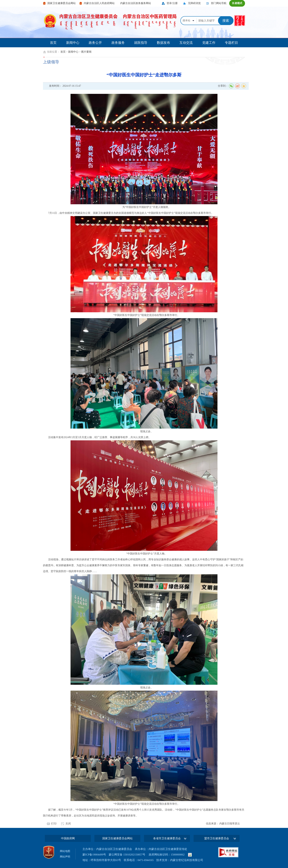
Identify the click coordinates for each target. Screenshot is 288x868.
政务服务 (118, 43)
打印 (54, 824)
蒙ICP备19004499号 (94, 855)
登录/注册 (172, 3)
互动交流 (186, 43)
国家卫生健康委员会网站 (62, 3)
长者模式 (237, 3)
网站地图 (65, 851)
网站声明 (65, 857)
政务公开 (95, 43)
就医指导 (141, 43)
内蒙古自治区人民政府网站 (99, 3)
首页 (53, 43)
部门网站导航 (219, 3)
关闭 (68, 824)
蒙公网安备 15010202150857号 (127, 855)
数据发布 (163, 43)
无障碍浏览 (194, 3)
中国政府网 (68, 838)
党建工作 (209, 43)
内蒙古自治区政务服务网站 (136, 3)
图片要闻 (86, 52)
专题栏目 (231, 43)
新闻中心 (73, 43)
